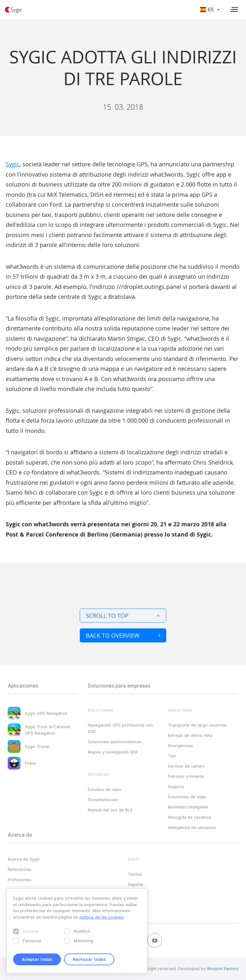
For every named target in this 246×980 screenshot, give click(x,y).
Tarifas (135, 874)
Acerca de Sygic (24, 859)
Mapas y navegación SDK (113, 752)
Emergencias (180, 745)
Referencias (20, 869)
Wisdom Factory (223, 968)
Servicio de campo (186, 766)
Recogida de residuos (189, 817)
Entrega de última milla (190, 735)
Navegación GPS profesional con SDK (120, 728)
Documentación (103, 800)
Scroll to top (123, 616)
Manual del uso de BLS (110, 810)
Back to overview (123, 635)
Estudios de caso (105, 789)
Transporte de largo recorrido (197, 725)
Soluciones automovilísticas (115, 742)
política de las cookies (102, 917)
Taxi (172, 756)
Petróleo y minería (186, 776)
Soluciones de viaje (187, 797)
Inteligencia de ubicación (192, 827)
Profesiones (20, 880)
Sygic (13, 164)
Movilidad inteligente (188, 807)
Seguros (176, 786)
